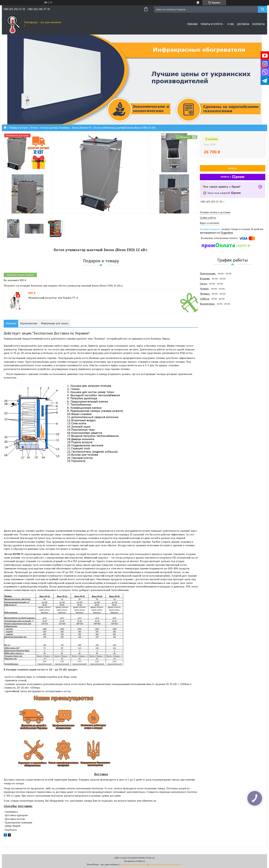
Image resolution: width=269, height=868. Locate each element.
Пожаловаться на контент (134, 864)
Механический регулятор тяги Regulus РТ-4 (53, 298)
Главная (192, 24)
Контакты (258, 24)
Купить (233, 168)
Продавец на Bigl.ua (135, 861)
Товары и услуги (211, 24)
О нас (231, 24)
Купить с (233, 177)
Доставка (243, 24)
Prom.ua (151, 858)
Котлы (34, 128)
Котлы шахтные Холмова (55, 128)
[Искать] (262, 9)
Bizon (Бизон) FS (82, 128)
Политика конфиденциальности (166, 864)
